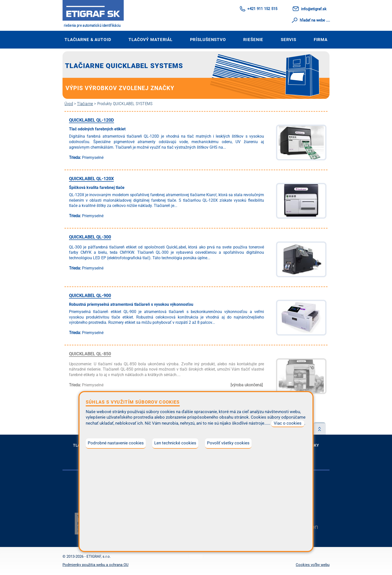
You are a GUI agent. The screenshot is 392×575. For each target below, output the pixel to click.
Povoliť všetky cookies (228, 443)
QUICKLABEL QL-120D (91, 120)
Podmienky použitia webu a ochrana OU (95, 565)
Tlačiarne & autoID (88, 40)
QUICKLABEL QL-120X (91, 179)
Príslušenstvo (208, 40)
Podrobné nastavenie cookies (116, 443)
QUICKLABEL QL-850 (90, 354)
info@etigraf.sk (314, 9)
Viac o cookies (288, 423)
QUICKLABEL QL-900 (90, 295)
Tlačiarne (85, 104)
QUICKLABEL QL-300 (90, 237)
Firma (321, 40)
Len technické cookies (175, 443)
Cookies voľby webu (313, 565)
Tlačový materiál (150, 40)
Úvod (69, 104)
